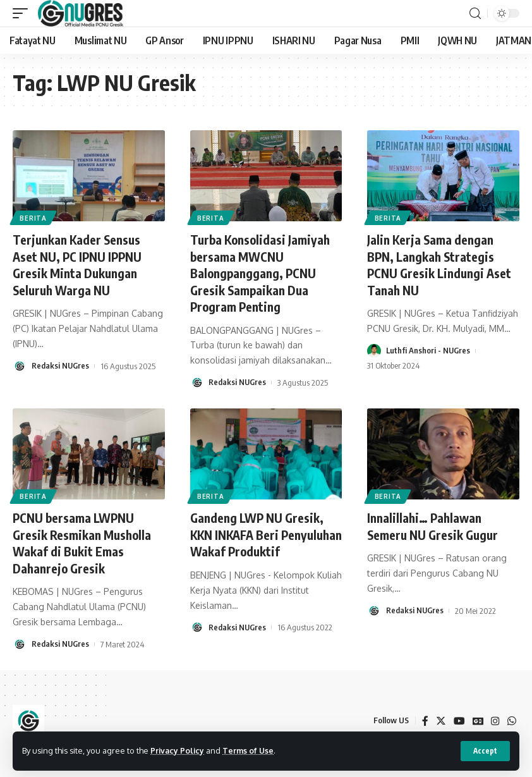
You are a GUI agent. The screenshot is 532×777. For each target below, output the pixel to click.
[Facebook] (425, 718)
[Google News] (478, 718)
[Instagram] (495, 718)
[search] (475, 14)
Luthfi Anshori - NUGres (429, 350)
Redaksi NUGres (61, 365)
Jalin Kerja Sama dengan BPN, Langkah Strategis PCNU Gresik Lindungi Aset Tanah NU (441, 264)
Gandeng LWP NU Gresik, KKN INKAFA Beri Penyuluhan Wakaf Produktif (259, 541)
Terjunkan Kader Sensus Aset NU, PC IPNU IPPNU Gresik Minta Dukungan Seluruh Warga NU (79, 264)
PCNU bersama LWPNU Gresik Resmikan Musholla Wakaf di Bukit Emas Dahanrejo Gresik (84, 541)
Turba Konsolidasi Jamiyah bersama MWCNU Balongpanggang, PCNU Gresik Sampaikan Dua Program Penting (262, 272)
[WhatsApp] (512, 718)
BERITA (33, 217)
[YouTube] (459, 718)
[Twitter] (440, 718)
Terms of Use (251, 750)
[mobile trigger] (23, 13)
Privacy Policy (178, 750)
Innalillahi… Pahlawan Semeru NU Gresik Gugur (434, 524)
